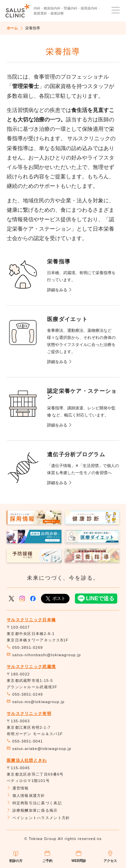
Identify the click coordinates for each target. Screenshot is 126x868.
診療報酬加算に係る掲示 (32, 810)
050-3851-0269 (25, 647)
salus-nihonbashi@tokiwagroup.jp (44, 655)
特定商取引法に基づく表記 (34, 803)
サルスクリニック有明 (29, 714)
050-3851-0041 (25, 741)
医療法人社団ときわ (27, 760)
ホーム (12, 28)
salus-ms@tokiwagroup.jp (36, 702)
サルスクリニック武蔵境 (31, 667)
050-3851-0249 (25, 694)
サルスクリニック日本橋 (31, 620)
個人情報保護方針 (26, 795)
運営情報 (18, 788)
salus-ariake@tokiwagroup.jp (39, 749)
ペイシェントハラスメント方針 (38, 818)
